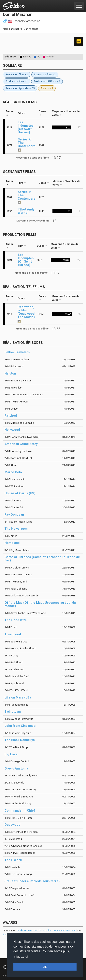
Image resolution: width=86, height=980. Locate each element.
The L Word (13, 860)
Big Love (11, 754)
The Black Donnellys (20, 740)
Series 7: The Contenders (27, 143)
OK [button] (45, 967)
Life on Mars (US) (18, 697)
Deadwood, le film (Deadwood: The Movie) (26, 312)
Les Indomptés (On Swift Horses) (26, 127)
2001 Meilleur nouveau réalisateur (46, 931)
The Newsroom (16, 529)
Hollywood (12, 430)
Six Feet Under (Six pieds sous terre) (32, 881)
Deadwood (12, 825)
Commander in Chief (20, 811)
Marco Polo (13, 472)
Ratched (11, 416)
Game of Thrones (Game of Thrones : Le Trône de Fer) (42, 559)
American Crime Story (21, 444)
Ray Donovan (14, 514)
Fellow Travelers (17, 352)
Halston (10, 373)
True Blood (13, 634)
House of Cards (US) (20, 493)
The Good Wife (16, 620)
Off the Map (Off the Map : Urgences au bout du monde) (40, 604)
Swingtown (13, 712)
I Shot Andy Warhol (26, 211)
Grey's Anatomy (16, 768)
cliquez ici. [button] (21, 956)
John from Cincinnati (20, 726)
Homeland (12, 543)
